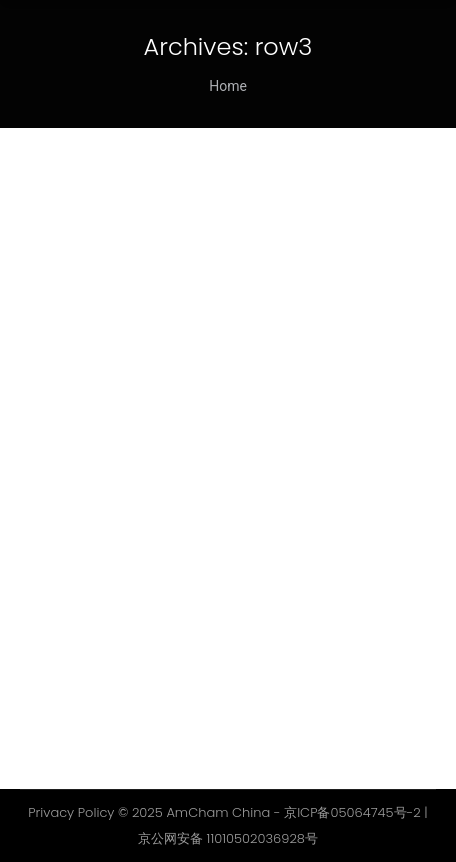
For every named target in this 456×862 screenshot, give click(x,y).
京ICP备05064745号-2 (352, 812)
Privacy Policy (71, 812)
